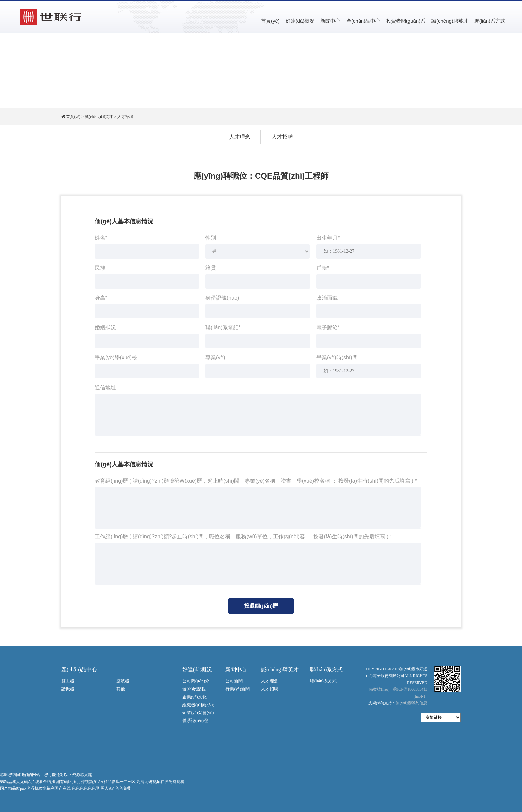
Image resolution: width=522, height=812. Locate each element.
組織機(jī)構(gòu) (198, 705)
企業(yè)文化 (195, 697)
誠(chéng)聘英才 (450, 21)
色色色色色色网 (86, 788)
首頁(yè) (270, 21)
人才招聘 (282, 137)
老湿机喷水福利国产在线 (49, 788)
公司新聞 (234, 681)
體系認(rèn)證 (195, 721)
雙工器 (68, 681)
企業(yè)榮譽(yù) (198, 713)
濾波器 (123, 681)
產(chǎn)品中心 (363, 21)
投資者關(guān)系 (406, 21)
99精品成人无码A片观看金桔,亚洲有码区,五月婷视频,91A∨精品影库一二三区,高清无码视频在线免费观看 (92, 782)
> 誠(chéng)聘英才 (97, 117)
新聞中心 (330, 21)
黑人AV (107, 788)
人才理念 (240, 137)
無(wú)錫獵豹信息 (412, 703)
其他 (121, 689)
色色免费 (123, 788)
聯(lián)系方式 (490, 21)
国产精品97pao (13, 788)
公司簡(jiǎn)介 (196, 681)
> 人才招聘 (124, 117)
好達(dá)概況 (300, 21)
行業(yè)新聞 (238, 689)
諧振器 (68, 689)
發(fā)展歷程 (194, 689)
